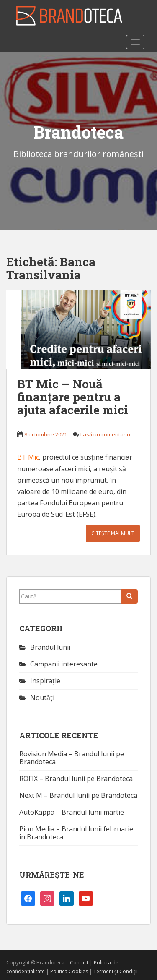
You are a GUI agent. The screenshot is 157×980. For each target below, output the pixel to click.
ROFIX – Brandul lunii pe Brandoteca (76, 779)
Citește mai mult (113, 533)
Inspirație (45, 681)
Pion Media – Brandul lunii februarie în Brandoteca (76, 833)
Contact (79, 963)
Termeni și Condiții (116, 971)
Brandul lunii (50, 647)
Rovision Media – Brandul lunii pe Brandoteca (72, 758)
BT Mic (28, 457)
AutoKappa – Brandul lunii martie (72, 812)
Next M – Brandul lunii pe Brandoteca (78, 795)
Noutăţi (42, 698)
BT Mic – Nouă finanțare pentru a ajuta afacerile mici (73, 397)
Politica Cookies (69, 971)
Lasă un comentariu (105, 434)
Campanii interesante (64, 664)
